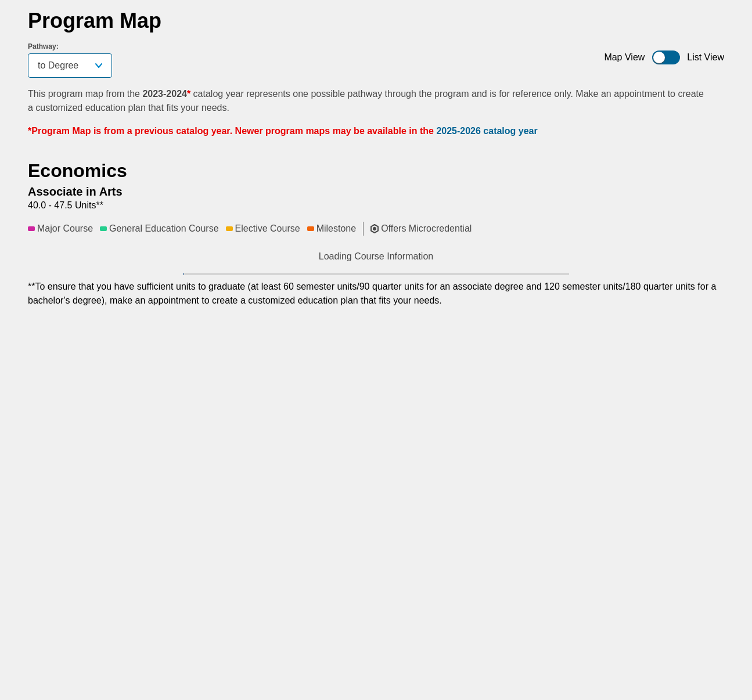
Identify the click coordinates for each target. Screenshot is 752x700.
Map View (624, 57)
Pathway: (43, 46)
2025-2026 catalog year (487, 131)
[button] (186, 283)
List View (706, 57)
